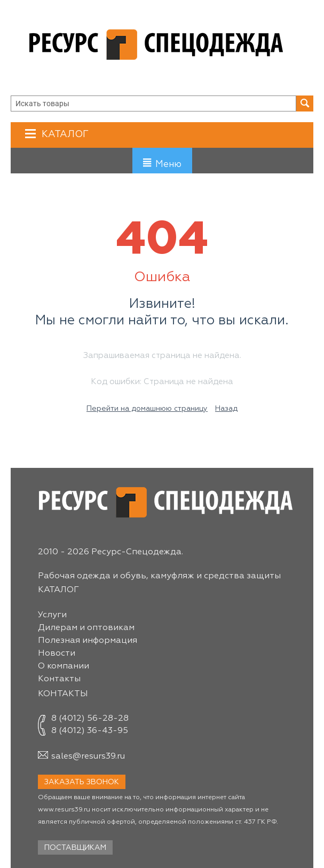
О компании (64, 666)
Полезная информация (88, 641)
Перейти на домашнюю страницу (147, 409)
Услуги (52, 615)
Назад (226, 409)
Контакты (59, 679)
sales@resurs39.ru (88, 756)
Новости (57, 654)
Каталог (64, 134)
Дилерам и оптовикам (86, 628)
